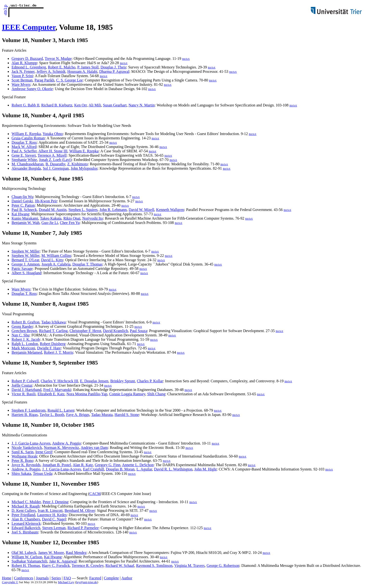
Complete (111, 578)
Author (127, 578)
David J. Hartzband (26, 390)
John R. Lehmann (113, 210)
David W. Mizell (141, 210)
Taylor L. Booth (52, 415)
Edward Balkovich (26, 528)
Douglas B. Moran (120, 469)
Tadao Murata (102, 415)
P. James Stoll (88, 67)
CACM (95, 494)
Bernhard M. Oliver (80, 511)
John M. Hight (205, 469)
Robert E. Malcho (62, 67)
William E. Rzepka (26, 134)
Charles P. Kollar (150, 381)
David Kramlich (116, 331)
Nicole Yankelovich (27, 448)
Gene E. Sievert (24, 155)
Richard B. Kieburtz (57, 105)
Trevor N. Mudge (58, 59)
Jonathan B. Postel (57, 465)
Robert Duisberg (53, 344)
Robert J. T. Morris (59, 352)
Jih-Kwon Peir (46, 201)
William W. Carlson (27, 557)
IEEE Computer (29, 27)
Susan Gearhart (115, 105)
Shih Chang (156, 394)
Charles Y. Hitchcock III (59, 381)
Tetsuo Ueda (43, 473)
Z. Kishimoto (78, 164)
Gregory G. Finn (107, 465)
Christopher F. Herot (85, 331)
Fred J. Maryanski (57, 390)
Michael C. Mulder (26, 502)
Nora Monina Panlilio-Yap (87, 394)
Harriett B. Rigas (25, 415)
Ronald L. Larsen (61, 410)
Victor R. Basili (24, 394)
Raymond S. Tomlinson (154, 566)
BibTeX (186, 59)
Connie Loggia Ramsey (127, 394)
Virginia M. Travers (189, 566)
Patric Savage (22, 269)
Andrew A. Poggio (67, 443)
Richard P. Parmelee (83, 528)
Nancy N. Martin (142, 105)
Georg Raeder (22, 326)
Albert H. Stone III (53, 151)
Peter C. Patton (23, 205)
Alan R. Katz (83, 465)
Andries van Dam (94, 448)
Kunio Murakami (25, 218)
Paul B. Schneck (24, 210)
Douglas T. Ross (24, 142)
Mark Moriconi (23, 348)
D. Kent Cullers (24, 511)
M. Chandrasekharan (28, 164)
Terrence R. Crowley (88, 566)
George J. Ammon (26, 264)
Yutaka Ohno (53, 134)
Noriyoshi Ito (93, 218)
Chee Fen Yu (70, 223)
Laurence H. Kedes (52, 515)
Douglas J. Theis (113, 67)
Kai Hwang (20, 214)
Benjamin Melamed (27, 352)
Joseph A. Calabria (56, 264)
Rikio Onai (72, 218)
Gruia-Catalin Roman (28, 138)
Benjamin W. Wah (25, 223)
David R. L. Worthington (173, 469)
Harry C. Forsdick (56, 566)
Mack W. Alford (24, 147)
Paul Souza (138, 331)
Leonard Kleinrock (26, 523)
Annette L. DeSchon (138, 465)
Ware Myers (21, 84)
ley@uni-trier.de (87, 582)
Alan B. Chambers (26, 519)
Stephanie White (24, 160)
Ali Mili (95, 105)
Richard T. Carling (53, 331)
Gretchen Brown (24, 331)
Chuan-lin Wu (22, 197)
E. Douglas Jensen (94, 381)
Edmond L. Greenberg (29, 67)
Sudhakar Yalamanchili (29, 561)
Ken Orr (81, 105)
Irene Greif (44, 452)
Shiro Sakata (21, 473)
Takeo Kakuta (51, 218)
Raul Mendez (76, 553)
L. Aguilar (144, 469)
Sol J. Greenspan (56, 168)
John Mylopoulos (84, 168)
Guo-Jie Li (50, 223)
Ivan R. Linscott (50, 511)
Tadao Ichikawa (54, 322)
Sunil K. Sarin (22, 452)
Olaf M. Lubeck (24, 553)
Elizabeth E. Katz (51, 394)
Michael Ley (66, 582)
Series (56, 578)
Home (7, 578)
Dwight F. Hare (49, 348)
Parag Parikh (44, 80)
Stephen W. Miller (26, 251)
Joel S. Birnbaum (25, 532)
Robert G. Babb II (25, 105)
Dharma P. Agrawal (114, 71)
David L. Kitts (52, 260)
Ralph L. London (25, 344)
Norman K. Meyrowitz (61, 448)
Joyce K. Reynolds (26, 465)
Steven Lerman (54, 528)
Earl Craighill (94, 469)
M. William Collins (56, 256)
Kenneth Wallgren (170, 210)
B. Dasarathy (55, 164)
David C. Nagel (54, 519)
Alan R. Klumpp (24, 63)
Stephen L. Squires (83, 210)
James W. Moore (51, 553)
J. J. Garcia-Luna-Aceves (31, 443)
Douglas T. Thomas (87, 264)
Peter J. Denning (56, 502)
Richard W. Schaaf (120, 566)
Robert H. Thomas (26, 566)
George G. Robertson (223, 566)
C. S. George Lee (69, 80)
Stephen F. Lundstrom (28, 410)
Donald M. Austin (53, 210)
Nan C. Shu (20, 335)
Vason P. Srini (22, 76)
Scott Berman (22, 80)
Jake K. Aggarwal (63, 561)
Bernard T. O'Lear (25, 260)
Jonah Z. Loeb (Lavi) (55, 160)
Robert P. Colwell (25, 381)
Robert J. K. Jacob (26, 339)
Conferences (24, 578)
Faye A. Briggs (78, 415)
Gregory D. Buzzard (27, 59)
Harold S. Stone (127, 415)
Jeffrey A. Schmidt (51, 71)
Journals (42, 578)
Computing (11, 494)
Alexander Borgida (26, 168)
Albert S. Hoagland (26, 273)
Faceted (95, 578)
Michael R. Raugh (26, 506)
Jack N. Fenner (23, 71)
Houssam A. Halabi (82, 71)
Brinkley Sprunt (123, 381)
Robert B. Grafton (25, 322)
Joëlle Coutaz (22, 385)
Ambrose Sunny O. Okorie (32, 89)
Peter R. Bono (22, 461)
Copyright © (10, 582)
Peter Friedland (23, 515)
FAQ (67, 578)
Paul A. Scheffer (24, 151)
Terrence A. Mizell (52, 155)
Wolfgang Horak (24, 456)
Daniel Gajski (22, 201)
